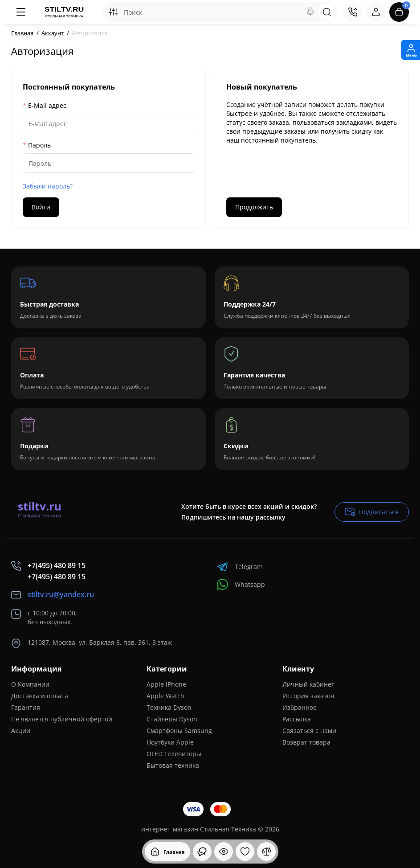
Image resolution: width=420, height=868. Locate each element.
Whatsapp (241, 584)
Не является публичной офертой (62, 719)
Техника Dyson (169, 707)
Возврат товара (306, 742)
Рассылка (297, 719)
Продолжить (254, 207)
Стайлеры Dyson (172, 719)
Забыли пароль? (48, 186)
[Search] (310, 12)
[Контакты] (353, 12)
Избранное (300, 707)
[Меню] (21, 12)
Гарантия (26, 707)
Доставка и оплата (40, 696)
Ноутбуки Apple (170, 742)
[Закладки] (245, 852)
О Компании (30, 684)
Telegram (240, 567)
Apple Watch (165, 696)
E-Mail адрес (47, 105)
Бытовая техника (173, 765)
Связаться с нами (309, 731)
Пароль (39, 145)
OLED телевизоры (174, 754)
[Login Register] (376, 12)
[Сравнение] (266, 852)
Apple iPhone (166, 684)
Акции (21, 731)
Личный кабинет (308, 684)
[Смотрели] (202, 852)
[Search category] (113, 12)
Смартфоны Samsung (179, 731)
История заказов (308, 696)
